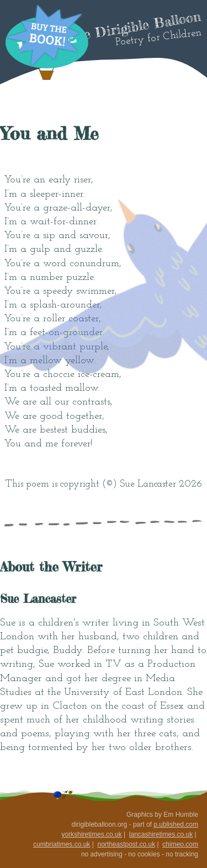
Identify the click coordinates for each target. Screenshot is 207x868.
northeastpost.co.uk (126, 844)
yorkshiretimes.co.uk (91, 834)
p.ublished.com (176, 824)
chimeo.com (180, 844)
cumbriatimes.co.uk (62, 844)
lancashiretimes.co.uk (161, 834)
